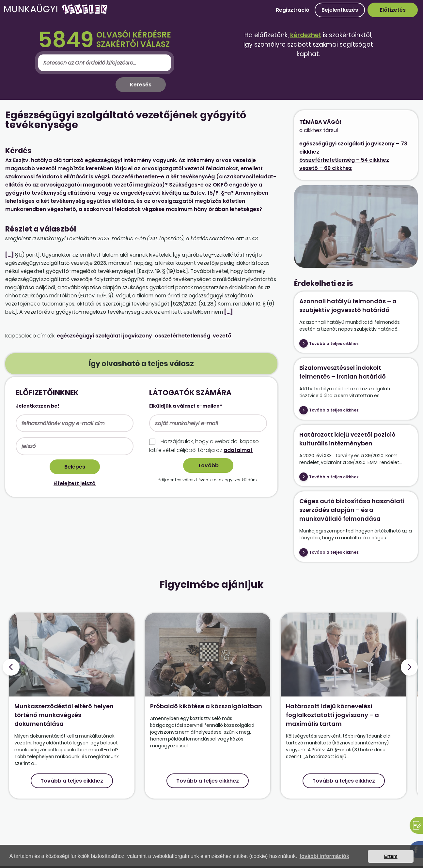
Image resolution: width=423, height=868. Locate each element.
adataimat (238, 450)
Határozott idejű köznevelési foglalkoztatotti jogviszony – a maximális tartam (332, 715)
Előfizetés (393, 10)
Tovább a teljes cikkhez (334, 344)
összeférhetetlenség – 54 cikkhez (344, 160)
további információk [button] (324, 856)
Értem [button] (391, 856)
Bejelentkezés (340, 10)
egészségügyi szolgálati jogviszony (104, 336)
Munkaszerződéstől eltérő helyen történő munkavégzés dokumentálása (64, 715)
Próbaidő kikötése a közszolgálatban (206, 706)
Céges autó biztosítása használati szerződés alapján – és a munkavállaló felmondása (352, 510)
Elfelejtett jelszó (75, 483)
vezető (222, 336)
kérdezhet (306, 35)
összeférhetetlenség (182, 336)
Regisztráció (293, 10)
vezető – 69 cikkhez (326, 168)
